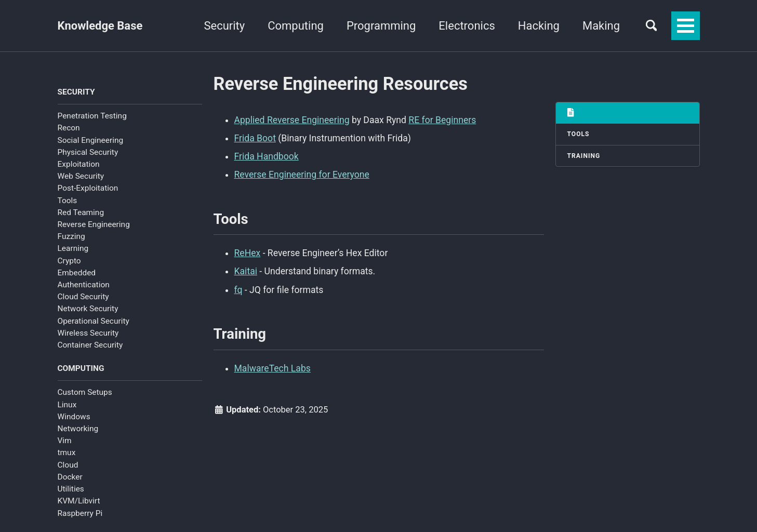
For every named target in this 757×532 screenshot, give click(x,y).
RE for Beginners (442, 120)
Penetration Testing (92, 116)
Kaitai (246, 271)
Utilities (71, 489)
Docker (70, 477)
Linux (67, 405)
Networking (78, 429)
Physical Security (88, 152)
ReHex (248, 253)
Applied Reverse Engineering (292, 120)
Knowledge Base (100, 26)
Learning (73, 248)
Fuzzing (71, 236)
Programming (380, 26)
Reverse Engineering (94, 224)
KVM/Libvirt (79, 501)
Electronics (466, 26)
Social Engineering (91, 140)
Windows (74, 417)
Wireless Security (88, 333)
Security (224, 26)
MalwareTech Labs (273, 368)
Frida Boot (255, 138)
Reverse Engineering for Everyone (302, 175)
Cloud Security (83, 297)
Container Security (90, 345)
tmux (67, 453)
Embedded (77, 273)
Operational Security (94, 321)
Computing (295, 26)
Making (600, 26)
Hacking (538, 26)
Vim (65, 441)
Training (584, 156)
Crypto (69, 261)
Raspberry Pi (80, 513)
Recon (69, 128)
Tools (68, 201)
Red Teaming (81, 212)
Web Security (81, 176)
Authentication (84, 285)
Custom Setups (85, 392)
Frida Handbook (267, 156)
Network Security (88, 309)
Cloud (68, 465)
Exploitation (79, 164)
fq (238, 290)
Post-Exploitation (88, 188)
